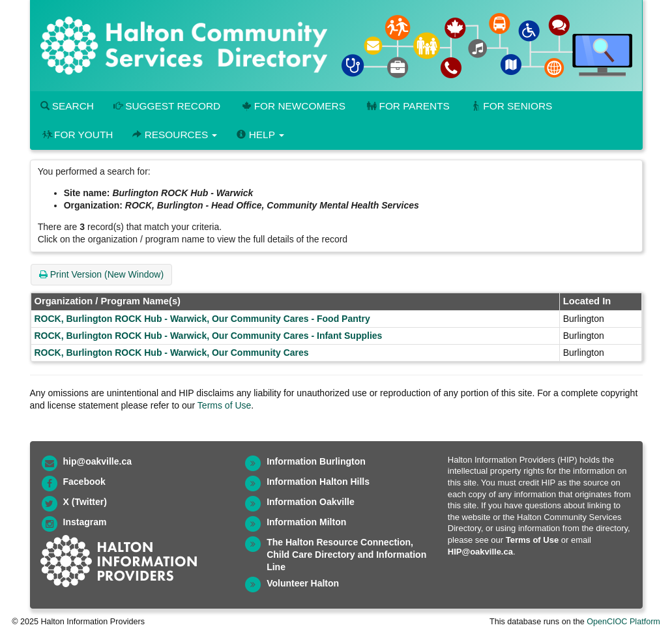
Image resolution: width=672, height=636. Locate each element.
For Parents (407, 106)
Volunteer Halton (303, 583)
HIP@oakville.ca (480, 552)
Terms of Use (224, 405)
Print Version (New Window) (101, 274)
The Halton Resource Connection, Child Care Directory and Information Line (346, 555)
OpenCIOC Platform (623, 622)
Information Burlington (316, 461)
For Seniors (511, 106)
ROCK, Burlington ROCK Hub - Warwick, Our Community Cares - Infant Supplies (209, 336)
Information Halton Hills (318, 482)
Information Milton (306, 522)
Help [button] (260, 135)
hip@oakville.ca (97, 461)
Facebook (84, 482)
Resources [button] (175, 135)
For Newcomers (293, 106)
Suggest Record (167, 106)
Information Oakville (311, 502)
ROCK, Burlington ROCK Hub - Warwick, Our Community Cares (172, 353)
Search (67, 106)
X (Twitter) (85, 502)
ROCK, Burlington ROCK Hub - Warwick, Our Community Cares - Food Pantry (202, 319)
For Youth (77, 135)
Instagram (85, 522)
